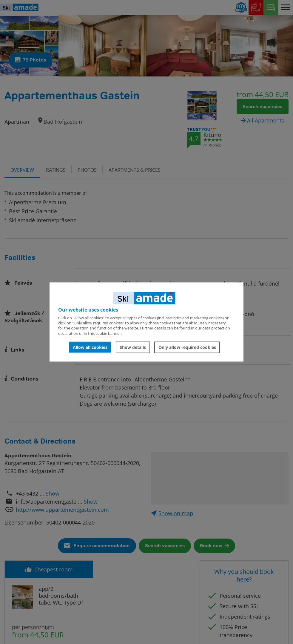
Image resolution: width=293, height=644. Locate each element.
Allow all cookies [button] (90, 347)
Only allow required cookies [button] (187, 347)
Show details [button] (133, 347)
